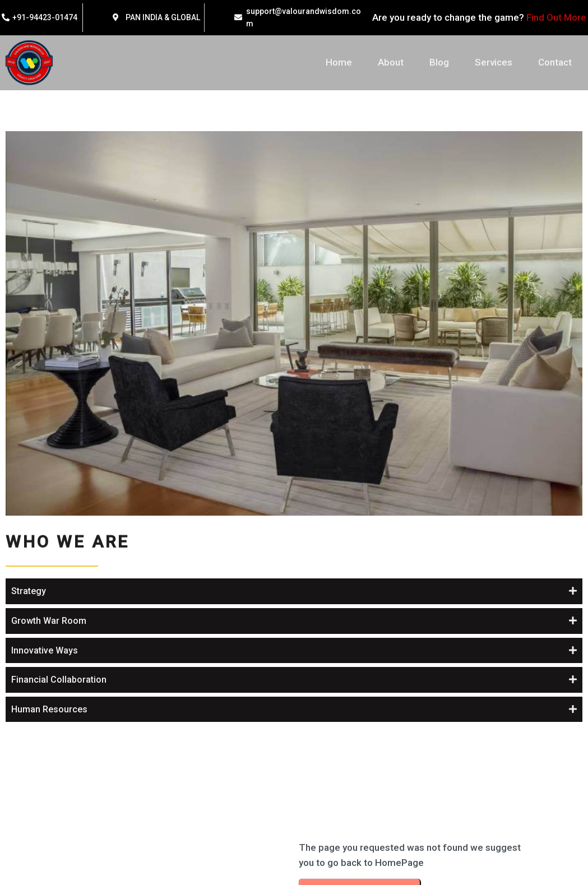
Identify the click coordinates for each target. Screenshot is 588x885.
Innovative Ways (339, 252)
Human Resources (344, 311)
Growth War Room (343, 222)
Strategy (323, 193)
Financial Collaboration (353, 281)
